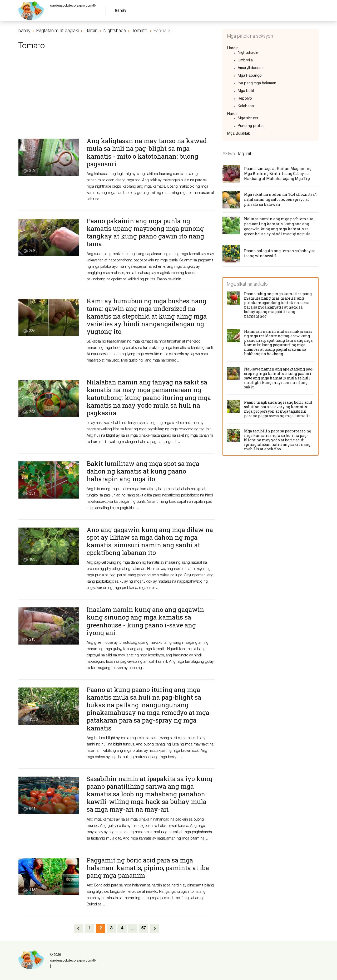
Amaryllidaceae (251, 68)
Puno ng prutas (251, 126)
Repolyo (245, 99)
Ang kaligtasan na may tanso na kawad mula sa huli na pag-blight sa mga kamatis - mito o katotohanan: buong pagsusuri (147, 152)
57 (143, 928)
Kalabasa (246, 106)
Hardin (233, 48)
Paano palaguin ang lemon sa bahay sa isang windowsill (280, 253)
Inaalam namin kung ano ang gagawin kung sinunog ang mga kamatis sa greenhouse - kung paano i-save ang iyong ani (145, 621)
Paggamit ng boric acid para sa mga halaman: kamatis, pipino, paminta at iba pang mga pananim (148, 868)
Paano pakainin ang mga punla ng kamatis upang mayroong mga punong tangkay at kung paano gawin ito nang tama (145, 232)
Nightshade (248, 53)
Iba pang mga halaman (257, 83)
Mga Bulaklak (239, 134)
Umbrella (245, 60)
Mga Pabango (250, 76)
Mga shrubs (248, 118)
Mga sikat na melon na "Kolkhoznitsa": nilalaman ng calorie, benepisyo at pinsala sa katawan (280, 199)
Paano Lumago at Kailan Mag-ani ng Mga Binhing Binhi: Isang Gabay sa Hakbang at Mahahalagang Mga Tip (278, 174)
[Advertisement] (117, 96)
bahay (120, 11)
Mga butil (246, 91)
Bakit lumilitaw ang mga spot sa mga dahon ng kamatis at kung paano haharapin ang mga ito (143, 471)
